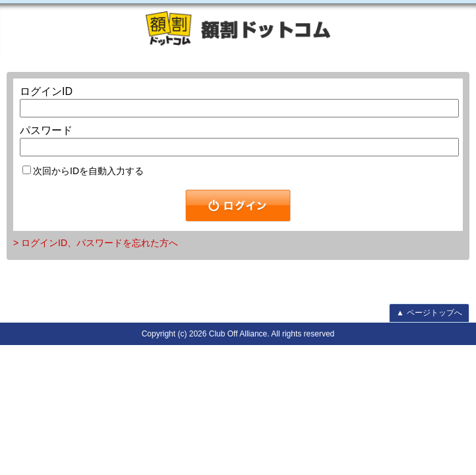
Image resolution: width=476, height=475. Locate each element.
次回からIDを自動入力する (83, 171)
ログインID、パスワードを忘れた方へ (100, 243)
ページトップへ (429, 313)
